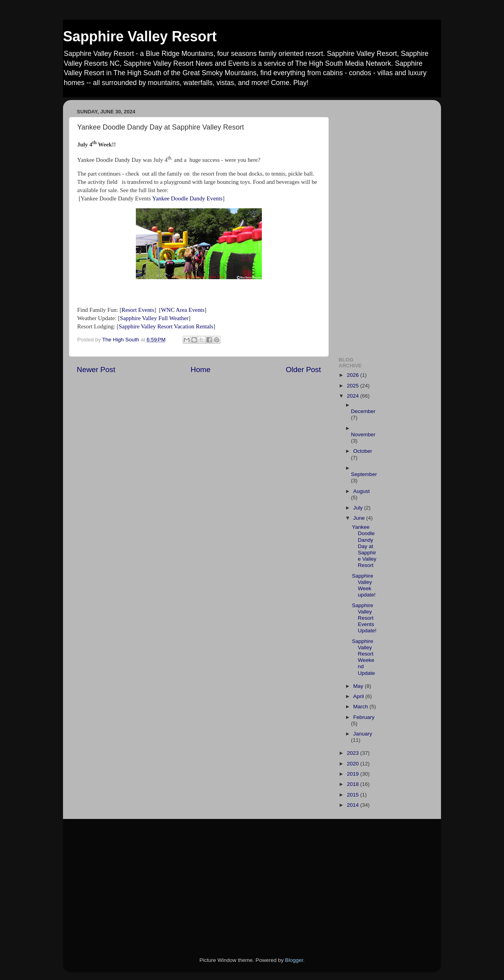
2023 (354, 753)
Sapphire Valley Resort (140, 36)
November (363, 434)
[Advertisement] (383, 224)
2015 (354, 795)
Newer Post (96, 370)
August (361, 491)
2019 (354, 774)
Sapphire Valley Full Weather (154, 318)
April (359, 696)
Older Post (303, 370)
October (363, 451)
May (359, 686)
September (364, 474)
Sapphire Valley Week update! (364, 585)
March (361, 707)
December (363, 411)
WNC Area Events (183, 310)
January (363, 734)
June (360, 518)
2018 (354, 784)
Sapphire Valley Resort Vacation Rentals (166, 326)
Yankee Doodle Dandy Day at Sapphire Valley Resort (364, 546)
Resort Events (138, 310)
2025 (354, 386)
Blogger (294, 960)
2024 (354, 396)
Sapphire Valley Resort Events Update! (364, 618)
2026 (354, 375)
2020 (354, 764)
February (364, 717)
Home (200, 370)
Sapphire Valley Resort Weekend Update (364, 657)
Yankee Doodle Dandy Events (187, 198)
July (359, 508)
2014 (354, 805)
